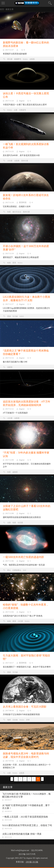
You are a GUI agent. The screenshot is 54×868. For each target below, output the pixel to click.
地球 (9, 720)
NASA (25, 59)
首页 (2, 9)
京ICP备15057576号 (27, 854)
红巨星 (20, 523)
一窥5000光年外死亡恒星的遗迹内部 (23, 557)
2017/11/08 (9, 513)
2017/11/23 (9, 151)
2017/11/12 (9, 409)
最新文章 (10, 9)
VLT (25, 570)
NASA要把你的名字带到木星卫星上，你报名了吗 (27, 825)
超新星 (15, 472)
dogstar (22, 101)
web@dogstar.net (22, 850)
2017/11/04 (9, 612)
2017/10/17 (9, 663)
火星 (9, 773)
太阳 (9, 523)
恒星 (9, 212)
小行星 (10, 161)
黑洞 (9, 316)
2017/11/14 (9, 358)
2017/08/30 (9, 710)
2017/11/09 (9, 460)
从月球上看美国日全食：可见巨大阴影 (25, 707)
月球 (28, 720)
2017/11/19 (9, 202)
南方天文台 (17, 212)
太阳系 (32, 59)
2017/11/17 (9, 304)
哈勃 (9, 263)
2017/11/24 (9, 101)
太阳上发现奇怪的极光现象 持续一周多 (22, 834)
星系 (14, 263)
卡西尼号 (23, 110)
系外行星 (25, 161)
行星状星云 (17, 570)
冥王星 (10, 59)
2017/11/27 (9, 50)
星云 (9, 570)
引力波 (15, 316)
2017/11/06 (9, 561)
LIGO (22, 316)
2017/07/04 (9, 761)
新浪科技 (23, 202)
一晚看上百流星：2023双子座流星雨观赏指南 (25, 817)
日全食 (15, 720)
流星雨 (10, 367)
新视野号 (18, 59)
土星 (16, 110)
